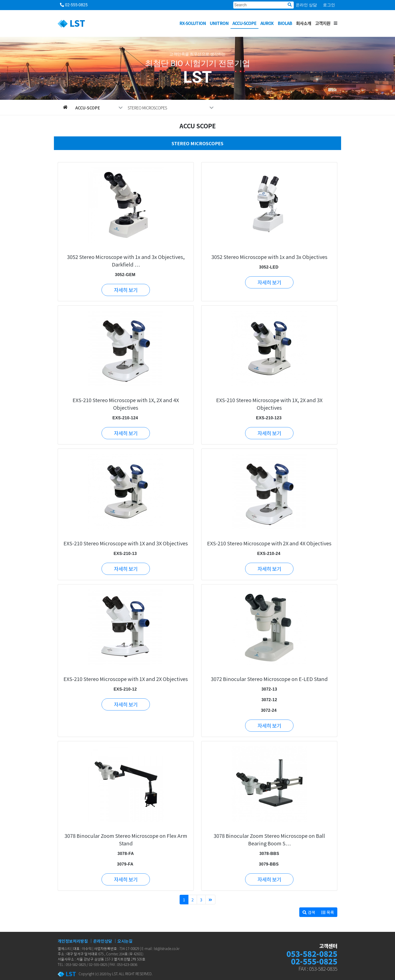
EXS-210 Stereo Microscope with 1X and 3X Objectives (126, 543)
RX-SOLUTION (193, 23)
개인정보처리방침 (73, 941)
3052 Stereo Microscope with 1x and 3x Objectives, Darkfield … (126, 261)
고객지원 (323, 23)
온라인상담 (103, 941)
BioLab (285, 23)
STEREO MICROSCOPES (171, 108)
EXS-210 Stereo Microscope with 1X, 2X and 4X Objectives (126, 404)
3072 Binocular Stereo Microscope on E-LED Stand (269, 679)
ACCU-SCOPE (244, 23)
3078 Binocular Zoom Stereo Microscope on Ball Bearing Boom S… (269, 839)
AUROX (267, 23)
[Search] (264, 5)
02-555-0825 (74, 5)
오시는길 (125, 941)
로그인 (329, 5)
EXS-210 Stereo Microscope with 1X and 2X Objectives (126, 679)
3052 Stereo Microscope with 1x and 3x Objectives (269, 257)
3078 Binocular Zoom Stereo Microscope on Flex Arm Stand (126, 839)
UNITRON (219, 23)
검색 (309, 912)
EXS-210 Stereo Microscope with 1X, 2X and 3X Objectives (269, 404)
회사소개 (304, 23)
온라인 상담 (306, 5)
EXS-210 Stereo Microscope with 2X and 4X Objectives (269, 543)
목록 (328, 912)
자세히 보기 (126, 290)
